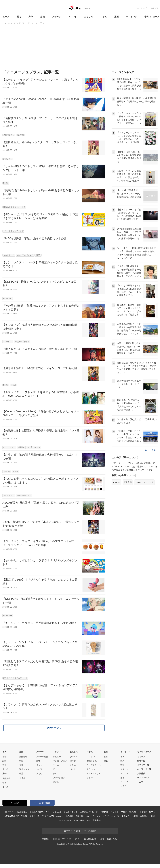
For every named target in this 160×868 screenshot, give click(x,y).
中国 (4, 783)
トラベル (91, 769)
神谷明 (27, 342)
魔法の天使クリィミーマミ (14, 207)
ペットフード (65, 820)
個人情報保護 (90, 839)
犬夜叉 (38, 255)
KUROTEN (22, 812)
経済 (4, 761)
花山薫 (13, 385)
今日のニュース (152, 17)
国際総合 (6, 778)
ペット (73, 769)
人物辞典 (141, 774)
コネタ (73, 761)
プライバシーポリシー (72, 839)
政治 (4, 765)
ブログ (124, 812)
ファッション (59, 778)
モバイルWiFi (48, 816)
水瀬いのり (8, 159)
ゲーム (56, 765)
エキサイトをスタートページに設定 (80, 831)
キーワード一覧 (144, 769)
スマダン (91, 757)
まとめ (5, 769)
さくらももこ (9, 495)
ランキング (131, 17)
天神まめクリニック (89, 812)
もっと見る (151, 450)
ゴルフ (39, 769)
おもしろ (89, 17)
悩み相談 (69, 816)
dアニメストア (9, 447)
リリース (141, 757)
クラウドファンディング (13, 231)
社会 (4, 757)
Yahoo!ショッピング (144, 482)
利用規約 (56, 839)
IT (54, 769)
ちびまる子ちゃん (24, 495)
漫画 (116, 17)
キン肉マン (8, 342)
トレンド (72, 17)
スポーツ (56, 17)
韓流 (21, 774)
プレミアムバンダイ (25, 255)
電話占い (133, 812)
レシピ (106, 816)
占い (88, 816)
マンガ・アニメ (60, 761)
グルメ (56, 774)
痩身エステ (85, 820)
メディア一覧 (143, 765)
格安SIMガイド (12, 816)
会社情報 (45, 839)
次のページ (54, 728)
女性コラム (92, 761)
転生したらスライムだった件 (15, 678)
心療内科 (104, 812)
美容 (153, 816)
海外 (31, 17)
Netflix (6, 183)
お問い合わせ (113, 839)
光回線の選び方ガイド (39, 812)
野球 (38, 761)
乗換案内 (125, 816)
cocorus (60, 816)
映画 (21, 761)
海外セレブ (24, 769)
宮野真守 (18, 342)
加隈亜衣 (21, 447)
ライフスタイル (94, 765)
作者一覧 (141, 761)
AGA (76, 820)
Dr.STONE (8, 298)
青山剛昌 (20, 135)
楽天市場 (128, 482)
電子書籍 (97, 820)
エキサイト (154, 8)
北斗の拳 (7, 472)
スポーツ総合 (42, 757)
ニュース (5, 17)
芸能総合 (23, 757)
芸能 (42, 17)
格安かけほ (34, 816)
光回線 (24, 816)
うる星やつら (9, 255)
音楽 (21, 765)
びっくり (74, 757)
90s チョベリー (94, 774)
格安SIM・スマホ (147, 812)
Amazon (116, 482)
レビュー (57, 757)
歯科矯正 (144, 816)
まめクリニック (71, 812)
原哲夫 (15, 472)
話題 (106, 761)
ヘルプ (140, 782)
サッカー (40, 765)
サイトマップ (143, 778)
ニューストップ (140, 8)
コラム (104, 17)
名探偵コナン (9, 135)
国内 (19, 17)
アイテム (114, 812)
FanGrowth (56, 812)
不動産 (135, 816)
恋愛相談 (80, 816)
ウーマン (96, 816)
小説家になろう (33, 447)
